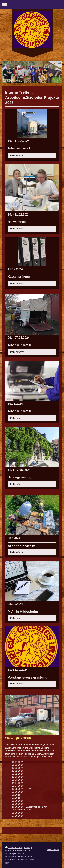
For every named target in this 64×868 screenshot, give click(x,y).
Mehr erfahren (17, 155)
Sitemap (28, 847)
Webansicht (53, 849)
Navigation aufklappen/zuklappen (32, 5)
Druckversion (14, 847)
